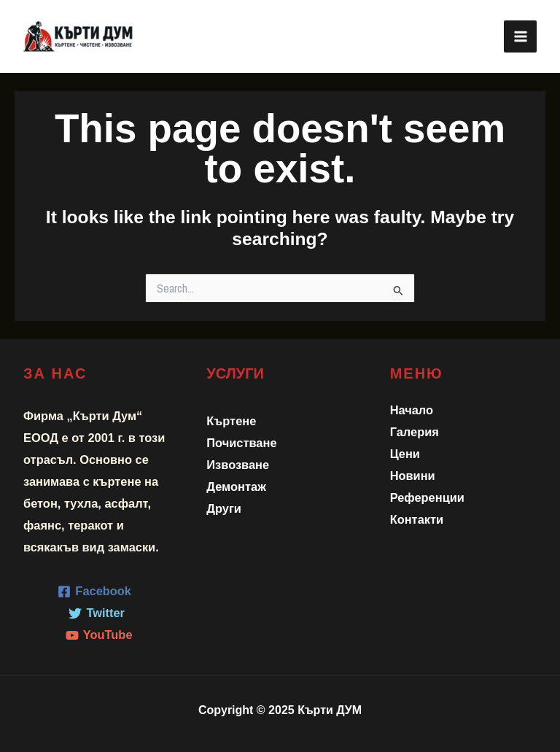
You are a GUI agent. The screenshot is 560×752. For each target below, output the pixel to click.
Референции (427, 497)
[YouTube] (99, 635)
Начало (412, 410)
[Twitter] (97, 613)
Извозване (238, 465)
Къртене (231, 421)
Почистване (241, 443)
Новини (413, 476)
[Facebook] (95, 592)
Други (224, 508)
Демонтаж (236, 487)
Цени (405, 454)
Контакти (417, 519)
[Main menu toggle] (520, 37)
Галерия (415, 432)
